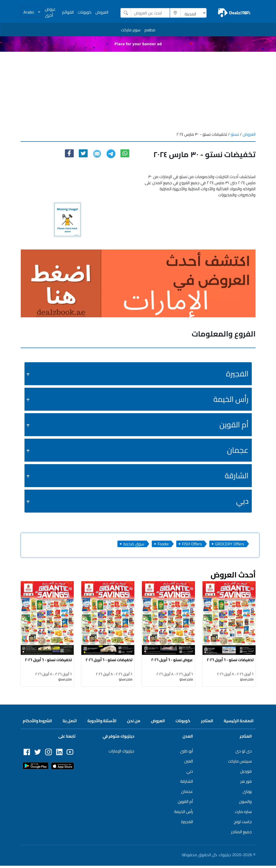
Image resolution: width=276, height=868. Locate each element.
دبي (242, 501)
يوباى (247, 794)
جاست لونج (243, 824)
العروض (102, 12)
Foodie (163, 544)
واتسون (245, 804)
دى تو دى (244, 753)
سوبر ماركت (131, 30)
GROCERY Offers (230, 544)
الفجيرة (237, 374)
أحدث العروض (233, 575)
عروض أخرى (50, 12)
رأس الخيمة (231, 399)
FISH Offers (192, 544)
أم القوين (234, 425)
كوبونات (85, 12)
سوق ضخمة (134, 544)
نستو (234, 134)
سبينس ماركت (240, 763)
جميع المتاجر (241, 834)
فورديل (246, 773)
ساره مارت (243, 814)
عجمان (238, 450)
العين (189, 763)
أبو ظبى (186, 753)
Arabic (29, 12)
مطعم (150, 30)
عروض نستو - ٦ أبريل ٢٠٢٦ (172, 662)
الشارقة (237, 475)
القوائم (68, 12)
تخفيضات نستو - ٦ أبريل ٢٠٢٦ (48, 662)
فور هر (246, 783)
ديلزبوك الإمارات (121, 753)
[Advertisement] (138, 90)
